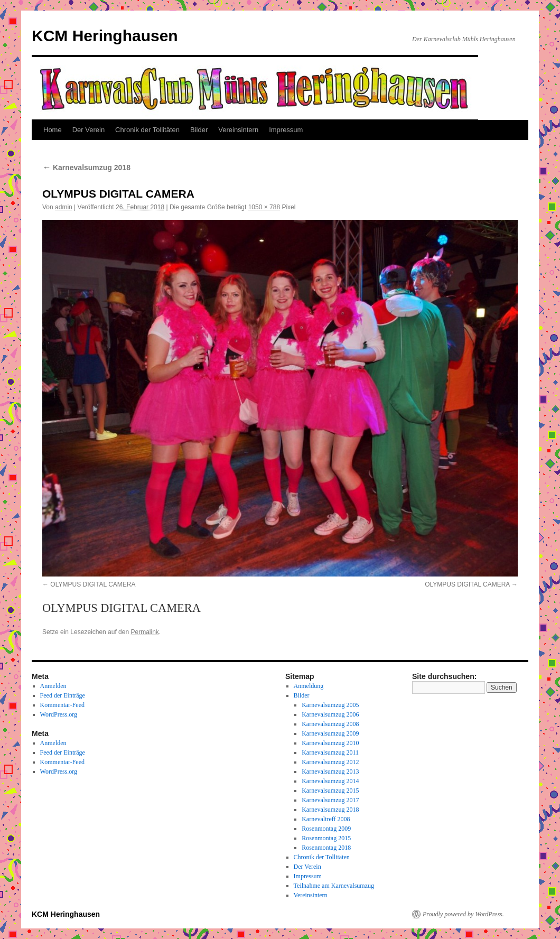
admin (64, 207)
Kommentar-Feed (62, 705)
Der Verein (88, 130)
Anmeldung (309, 686)
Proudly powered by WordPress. (463, 914)
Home (53, 130)
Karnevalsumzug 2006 (330, 714)
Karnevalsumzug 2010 (330, 743)
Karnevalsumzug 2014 (330, 781)
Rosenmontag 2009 (326, 829)
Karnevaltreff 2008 (326, 819)
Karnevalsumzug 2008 (330, 724)
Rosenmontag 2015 (326, 838)
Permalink (144, 632)
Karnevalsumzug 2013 (330, 771)
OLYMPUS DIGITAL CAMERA (93, 584)
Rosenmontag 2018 (326, 848)
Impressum (286, 130)
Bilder (199, 130)
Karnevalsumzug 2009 (330, 733)
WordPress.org (59, 714)
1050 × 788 (264, 207)
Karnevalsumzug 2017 (330, 800)
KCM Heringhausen (105, 36)
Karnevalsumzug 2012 (330, 762)
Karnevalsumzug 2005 (330, 705)
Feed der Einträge (63, 695)
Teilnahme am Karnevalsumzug (334, 886)
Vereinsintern (238, 130)
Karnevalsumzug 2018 (86, 168)
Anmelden (53, 686)
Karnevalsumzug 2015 (330, 791)
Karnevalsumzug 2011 (330, 752)
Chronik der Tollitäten (147, 130)
